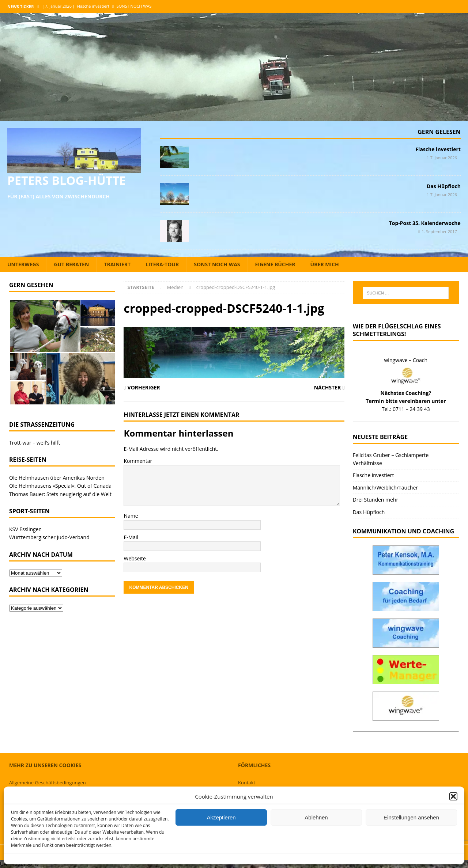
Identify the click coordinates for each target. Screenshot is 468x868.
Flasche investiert (438, 149)
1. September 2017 (439, 231)
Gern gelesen (439, 132)
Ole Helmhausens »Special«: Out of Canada (60, 486)
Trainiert (117, 264)
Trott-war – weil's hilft (35, 443)
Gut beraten (71, 264)
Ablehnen (316, 817)
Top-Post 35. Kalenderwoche (425, 223)
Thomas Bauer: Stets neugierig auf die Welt (60, 494)
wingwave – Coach (406, 360)
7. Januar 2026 (444, 158)
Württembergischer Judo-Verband (49, 537)
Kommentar (138, 461)
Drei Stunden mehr (376, 500)
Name (131, 516)
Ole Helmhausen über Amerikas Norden (57, 478)
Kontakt (247, 783)
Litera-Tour (162, 264)
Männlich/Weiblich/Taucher (385, 488)
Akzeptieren (221, 817)
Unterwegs (23, 264)
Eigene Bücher (275, 264)
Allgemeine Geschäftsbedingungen (48, 783)
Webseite (135, 558)
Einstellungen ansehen (411, 817)
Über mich (325, 264)
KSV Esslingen (25, 529)
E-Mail (131, 537)
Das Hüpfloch (444, 186)
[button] (453, 796)
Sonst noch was (217, 264)
